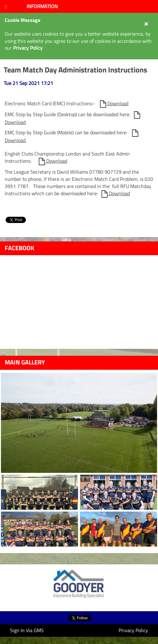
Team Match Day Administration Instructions (75, 70)
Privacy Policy (133, 630)
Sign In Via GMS (27, 630)
